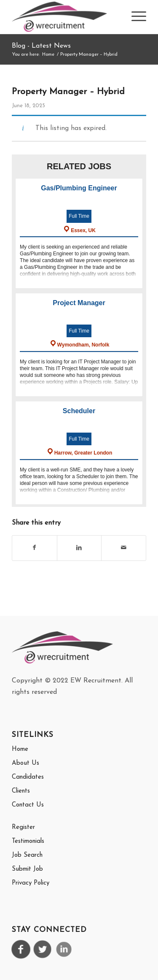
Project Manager (79, 303)
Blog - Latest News (41, 46)
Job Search (27, 855)
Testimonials (28, 841)
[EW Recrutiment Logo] (66, 17)
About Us (25, 763)
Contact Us (28, 805)
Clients (21, 791)
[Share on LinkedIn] (79, 548)
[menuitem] (135, 17)
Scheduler (79, 411)
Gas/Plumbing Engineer (79, 188)
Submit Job (27, 869)
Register (23, 827)
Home (20, 749)
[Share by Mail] (124, 548)
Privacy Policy (31, 883)
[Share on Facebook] (35, 548)
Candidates (28, 777)
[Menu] (135, 17)
